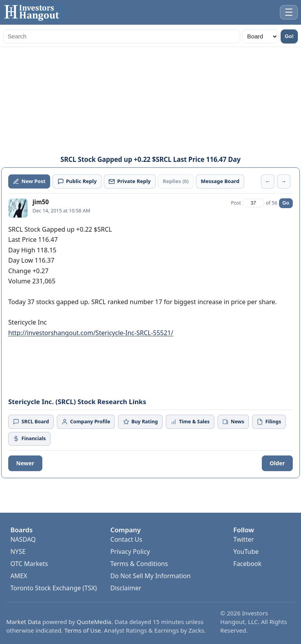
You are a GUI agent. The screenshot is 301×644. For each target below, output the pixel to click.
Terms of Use (83, 630)
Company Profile (86, 422)
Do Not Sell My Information (151, 576)
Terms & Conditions (139, 564)
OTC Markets (29, 564)
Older (277, 463)
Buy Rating (141, 422)
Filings (269, 422)
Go (286, 203)
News (233, 422)
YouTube (246, 551)
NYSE (18, 551)
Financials (29, 438)
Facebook (247, 564)
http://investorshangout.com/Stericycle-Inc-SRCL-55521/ (91, 333)
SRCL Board (31, 422)
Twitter (243, 539)
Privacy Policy (130, 551)
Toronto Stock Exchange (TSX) (53, 588)
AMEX (19, 576)
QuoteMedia (94, 622)
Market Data (24, 622)
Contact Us (126, 539)
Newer (25, 463)
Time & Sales (190, 422)
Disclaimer (126, 588)
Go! (289, 36)
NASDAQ (23, 539)
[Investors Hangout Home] (33, 12)
